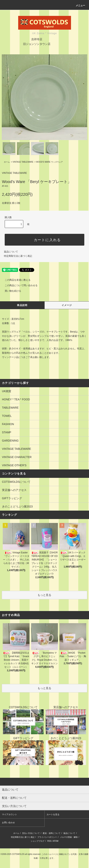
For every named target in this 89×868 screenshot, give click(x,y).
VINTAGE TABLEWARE (23, 162)
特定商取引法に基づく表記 (18, 256)
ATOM (56, 841)
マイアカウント (9, 814)
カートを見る (53, 814)
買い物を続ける (11, 291)
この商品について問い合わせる (19, 285)
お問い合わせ (8, 822)
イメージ (67, 305)
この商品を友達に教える (15, 280)
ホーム (7, 162)
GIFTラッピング (12, 498)
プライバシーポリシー (47, 837)
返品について (11, 252)
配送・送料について (52, 833)
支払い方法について (31, 833)
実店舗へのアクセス (14, 490)
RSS (49, 841)
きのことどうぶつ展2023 (17, 506)
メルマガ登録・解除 (69, 837)
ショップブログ (38, 841)
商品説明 (22, 305)
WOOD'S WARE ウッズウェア (49, 162)
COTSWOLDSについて (16, 482)
